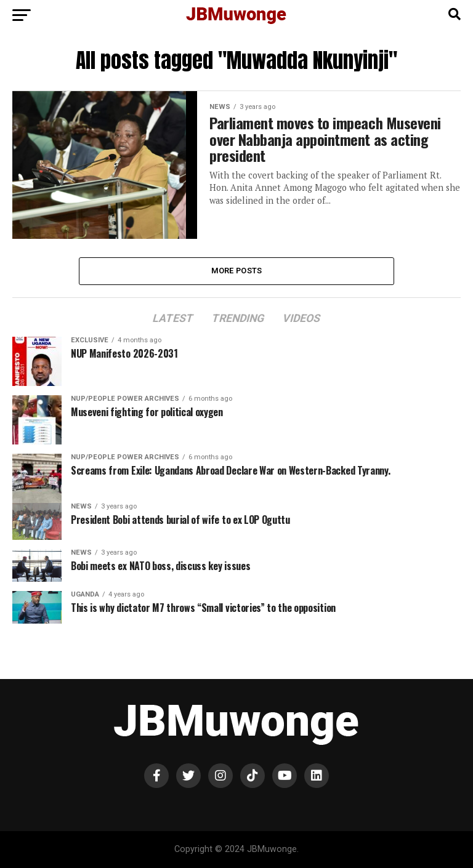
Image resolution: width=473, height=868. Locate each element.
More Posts (237, 271)
